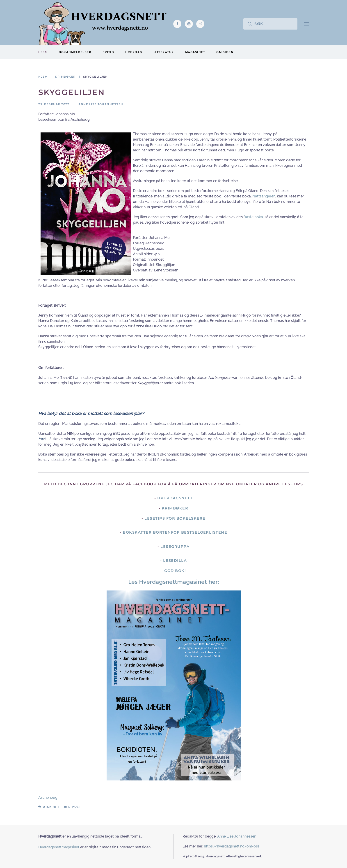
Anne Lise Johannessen (237, 836)
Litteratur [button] (164, 52)
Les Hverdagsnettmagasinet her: (174, 582)
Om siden (225, 52)
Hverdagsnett (175, 498)
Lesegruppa (175, 547)
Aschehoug (48, 797)
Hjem (43, 52)
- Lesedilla (174, 561)
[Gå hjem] (102, 24)
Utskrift (49, 807)
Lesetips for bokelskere (175, 518)
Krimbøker (175, 508)
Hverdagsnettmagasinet (59, 847)
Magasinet (195, 52)
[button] (306, 24)
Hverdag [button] (134, 52)
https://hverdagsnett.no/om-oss (232, 846)
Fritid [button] (108, 52)
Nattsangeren (264, 196)
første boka (253, 217)
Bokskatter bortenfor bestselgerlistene (175, 532)
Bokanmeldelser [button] (75, 52)
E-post (72, 807)
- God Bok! (173, 571)
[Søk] (270, 24)
